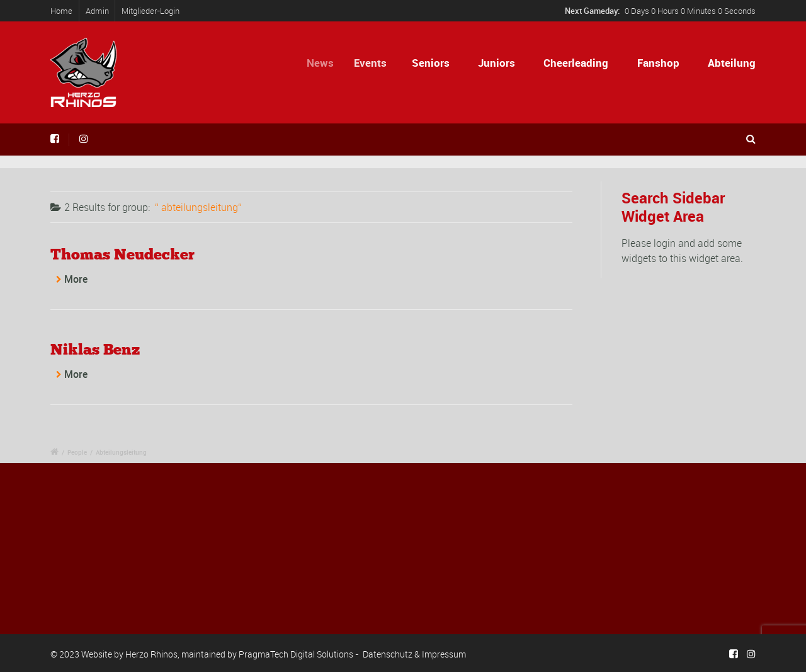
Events (374, 63)
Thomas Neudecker (122, 254)
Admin (97, 11)
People (77, 452)
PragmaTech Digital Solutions (296, 654)
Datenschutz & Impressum (414, 654)
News (325, 63)
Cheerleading (576, 63)
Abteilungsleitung (121, 452)
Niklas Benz (95, 349)
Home (61, 11)
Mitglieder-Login (150, 11)
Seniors (431, 63)
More (76, 279)
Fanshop (658, 63)
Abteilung (732, 63)
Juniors (497, 63)
